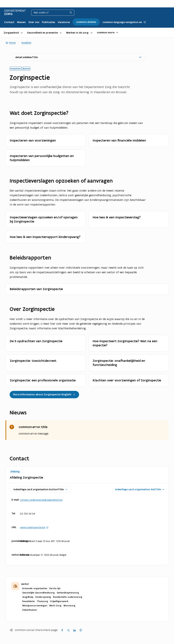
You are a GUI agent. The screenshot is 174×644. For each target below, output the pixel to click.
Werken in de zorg (77, 33)
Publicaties (48, 22)
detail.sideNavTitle (26, 57)
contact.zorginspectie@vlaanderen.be (41, 500)
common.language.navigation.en (124, 22)
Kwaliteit (26, 43)
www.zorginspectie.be (34, 527)
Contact (9, 22)
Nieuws (21, 22)
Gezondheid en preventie (42, 33)
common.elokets (86, 22)
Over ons (34, 22)
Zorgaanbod (11, 33)
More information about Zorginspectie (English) (44, 395)
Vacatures (64, 22)
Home (11, 43)
